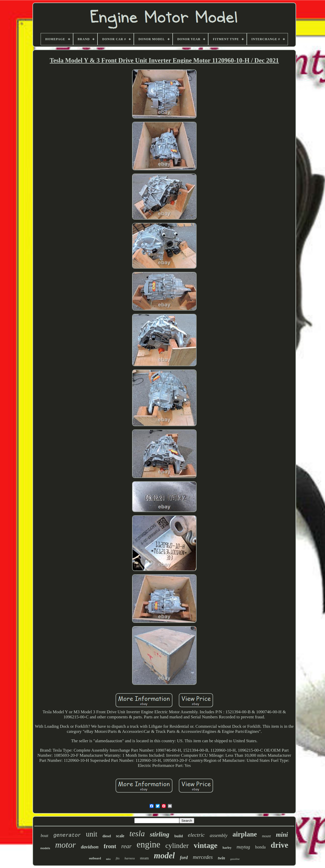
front (110, 846)
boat (44, 836)
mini (282, 835)
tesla (137, 833)
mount (266, 836)
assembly (219, 835)
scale (120, 836)
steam (144, 858)
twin (221, 858)
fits (118, 858)
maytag (243, 847)
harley (227, 848)
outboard (95, 858)
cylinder (177, 846)
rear (126, 846)
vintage (206, 845)
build (179, 836)
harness (130, 858)
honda (261, 847)
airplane (245, 834)
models (45, 848)
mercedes (203, 857)
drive (279, 845)
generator (67, 835)
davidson (90, 847)
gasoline (235, 859)
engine (148, 844)
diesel (107, 836)
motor (65, 845)
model (164, 856)
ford (184, 858)
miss (108, 859)
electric (196, 835)
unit (92, 834)
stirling (160, 834)
